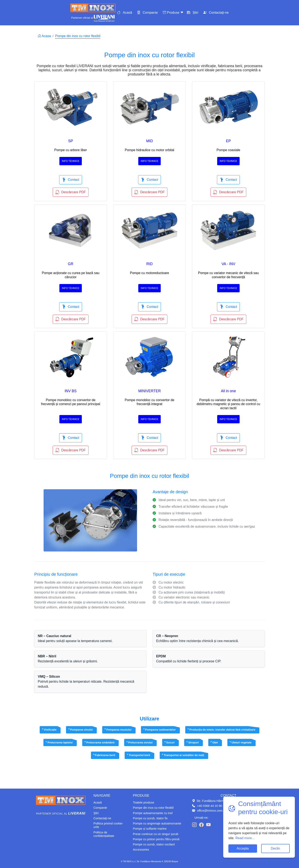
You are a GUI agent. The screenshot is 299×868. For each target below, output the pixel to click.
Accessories (141, 850)
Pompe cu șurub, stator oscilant (154, 844)
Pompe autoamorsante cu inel (153, 813)
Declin (275, 848)
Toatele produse (143, 802)
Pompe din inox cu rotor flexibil (153, 808)
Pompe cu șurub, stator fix (150, 818)
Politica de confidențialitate (104, 834)
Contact (70, 180)
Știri (195, 13)
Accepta (243, 848)
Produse (174, 13)
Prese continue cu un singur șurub (156, 834)
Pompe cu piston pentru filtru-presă (156, 839)
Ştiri (96, 813)
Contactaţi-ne (219, 13)
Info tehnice (71, 161)
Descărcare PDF (71, 192)
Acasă (127, 13)
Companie (150, 13)
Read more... (244, 838)
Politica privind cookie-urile (108, 825)
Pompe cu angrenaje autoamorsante (157, 823)
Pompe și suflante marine (150, 829)
